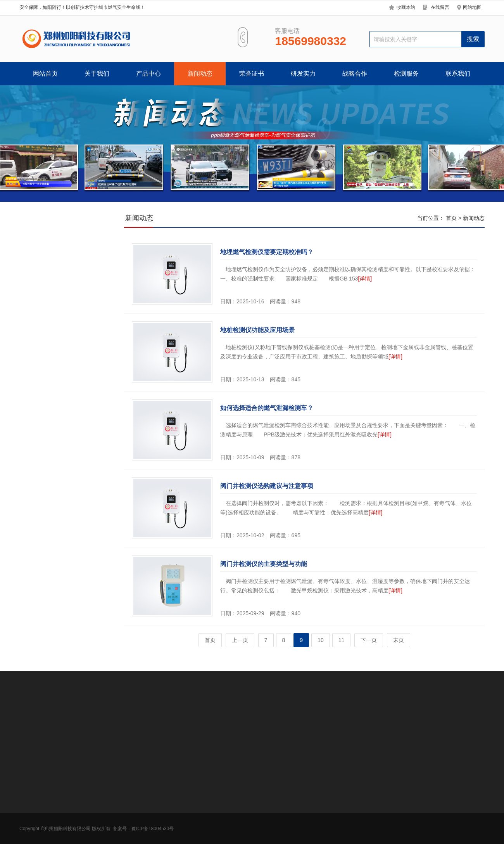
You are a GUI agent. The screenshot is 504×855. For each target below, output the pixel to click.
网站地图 (472, 7)
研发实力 (303, 74)
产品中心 (148, 74)
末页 (399, 640)
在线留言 (440, 7)
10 (321, 640)
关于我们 (97, 74)
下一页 (369, 640)
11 (342, 640)
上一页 (240, 640)
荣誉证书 (252, 74)
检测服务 (406, 74)
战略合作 (355, 74)
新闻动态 (200, 74)
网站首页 (45, 74)
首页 (451, 218)
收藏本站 (406, 7)
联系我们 (458, 74)
